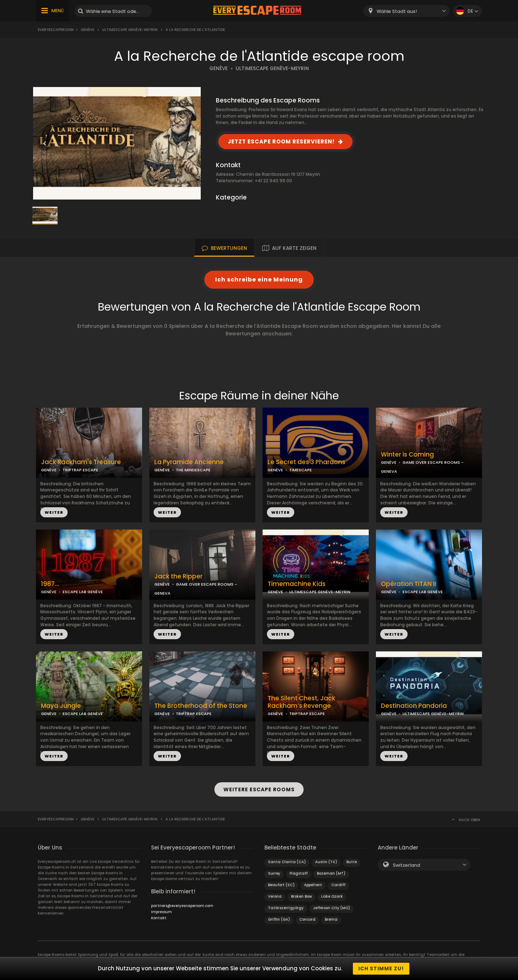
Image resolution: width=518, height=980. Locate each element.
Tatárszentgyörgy (286, 908)
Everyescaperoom (56, 30)
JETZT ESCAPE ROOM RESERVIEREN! (281, 141)
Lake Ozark (332, 896)
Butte (352, 862)
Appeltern (313, 885)
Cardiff (338, 885)
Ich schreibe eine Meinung (259, 280)
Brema (331, 919)
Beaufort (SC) (281, 885)
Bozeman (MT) (331, 873)
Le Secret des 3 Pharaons (306, 462)
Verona (275, 896)
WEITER (54, 512)
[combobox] (406, 11)
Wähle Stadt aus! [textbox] (397, 11)
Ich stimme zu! (381, 968)
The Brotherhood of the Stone (201, 706)
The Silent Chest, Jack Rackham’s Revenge (301, 702)
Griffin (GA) (279, 919)
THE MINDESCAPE (193, 470)
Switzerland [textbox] (406, 865)
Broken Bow (301, 896)
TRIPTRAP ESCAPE (80, 470)
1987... (50, 584)
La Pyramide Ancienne (189, 462)
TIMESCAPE (301, 470)
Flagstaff (299, 873)
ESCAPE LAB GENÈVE (83, 592)
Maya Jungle (61, 706)
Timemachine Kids (297, 584)
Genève (87, 30)
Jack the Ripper (178, 576)
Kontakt (159, 918)
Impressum (162, 912)
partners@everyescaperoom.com (182, 906)
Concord (307, 919)
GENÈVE (219, 68)
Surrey (274, 873)
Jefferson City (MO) (331, 908)
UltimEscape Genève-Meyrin (130, 30)
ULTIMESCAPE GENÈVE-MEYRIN (272, 68)
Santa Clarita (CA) (287, 862)
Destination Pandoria (414, 706)
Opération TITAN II (408, 584)
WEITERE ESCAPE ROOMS (259, 789)
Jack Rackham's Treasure (81, 462)
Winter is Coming (407, 455)
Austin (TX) (326, 862)
